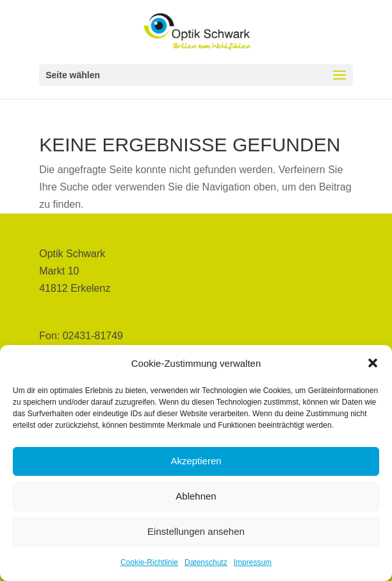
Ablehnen (196, 496)
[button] (373, 363)
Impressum (253, 562)
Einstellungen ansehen (196, 531)
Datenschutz (206, 562)
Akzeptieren (196, 461)
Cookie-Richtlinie (149, 562)
